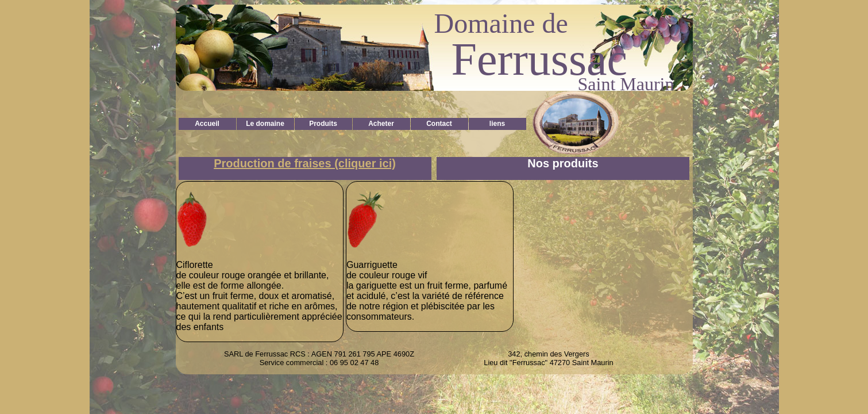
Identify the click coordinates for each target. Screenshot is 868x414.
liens (497, 124)
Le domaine (265, 124)
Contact (439, 124)
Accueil (207, 124)
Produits (323, 124)
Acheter (381, 124)
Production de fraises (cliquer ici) (305, 163)
